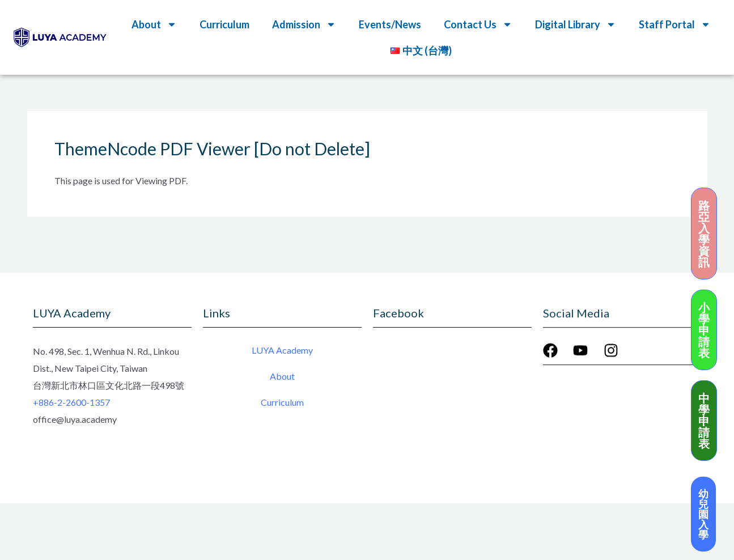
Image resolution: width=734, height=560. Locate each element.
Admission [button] (304, 24)
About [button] (154, 24)
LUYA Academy (282, 351)
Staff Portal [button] (675, 24)
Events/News (390, 24)
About (282, 377)
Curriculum (224, 24)
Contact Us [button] (478, 24)
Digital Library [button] (576, 24)
